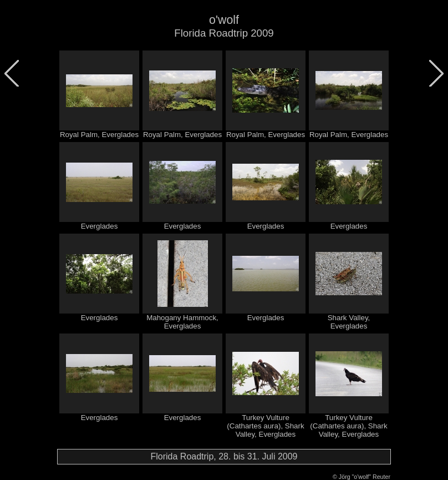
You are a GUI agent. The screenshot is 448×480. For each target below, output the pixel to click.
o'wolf (224, 20)
